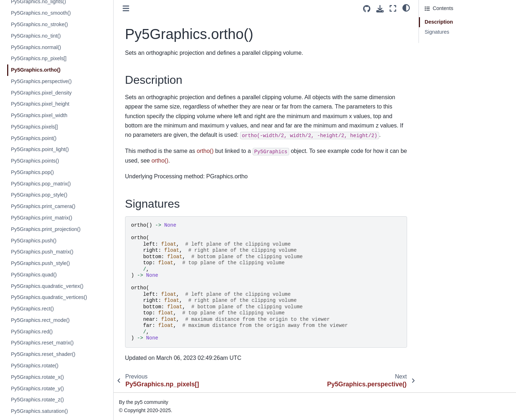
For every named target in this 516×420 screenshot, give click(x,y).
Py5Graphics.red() (32, 332)
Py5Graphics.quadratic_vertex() (47, 286)
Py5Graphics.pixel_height (40, 104)
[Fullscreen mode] (393, 8)
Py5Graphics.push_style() (40, 263)
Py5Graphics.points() (35, 161)
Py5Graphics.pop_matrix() (41, 184)
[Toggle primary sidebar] (126, 8)
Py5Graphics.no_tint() (36, 36)
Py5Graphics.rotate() (35, 366)
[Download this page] (380, 9)
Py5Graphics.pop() (32, 172)
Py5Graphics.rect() (32, 309)
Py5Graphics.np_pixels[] (39, 58)
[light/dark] (406, 8)
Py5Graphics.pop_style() (39, 195)
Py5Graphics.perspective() (41, 81)
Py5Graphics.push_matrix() (42, 252)
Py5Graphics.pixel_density (41, 93)
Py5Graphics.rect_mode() (40, 320)
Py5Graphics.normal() (36, 47)
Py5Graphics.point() (34, 138)
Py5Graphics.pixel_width (39, 115)
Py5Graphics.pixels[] (34, 127)
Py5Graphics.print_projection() (46, 229)
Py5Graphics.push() (34, 241)
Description (439, 22)
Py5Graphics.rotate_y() (37, 388)
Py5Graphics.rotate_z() (37, 400)
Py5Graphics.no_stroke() (39, 24)
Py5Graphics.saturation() (39, 411)
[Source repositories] (367, 9)
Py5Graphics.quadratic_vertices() (49, 297)
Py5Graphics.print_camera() (43, 206)
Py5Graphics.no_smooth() (41, 13)
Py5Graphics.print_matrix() (41, 218)
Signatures (437, 32)
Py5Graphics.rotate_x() (37, 377)
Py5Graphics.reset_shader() (43, 354)
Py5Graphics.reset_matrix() (42, 343)
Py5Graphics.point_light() (40, 149)
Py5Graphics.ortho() (35, 70)
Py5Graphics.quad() (34, 275)
